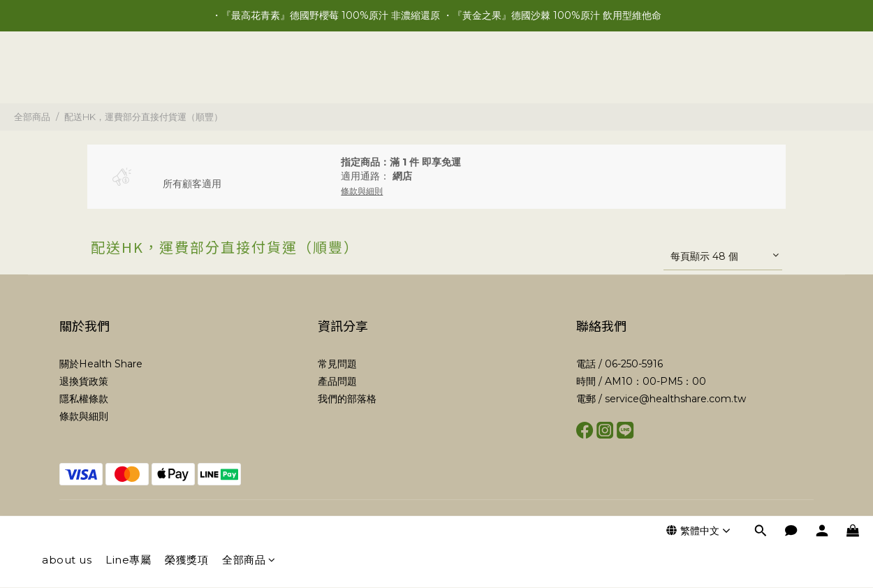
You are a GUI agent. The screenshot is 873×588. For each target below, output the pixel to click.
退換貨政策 (84, 381)
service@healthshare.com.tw (675, 399)
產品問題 (337, 381)
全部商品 (249, 75)
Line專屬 (128, 75)
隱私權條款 (84, 399)
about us (67, 75)
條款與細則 (84, 416)
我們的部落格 (347, 399)
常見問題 (337, 364)
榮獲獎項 (186, 75)
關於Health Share (101, 364)
